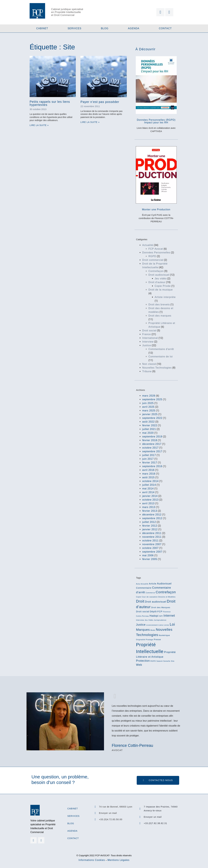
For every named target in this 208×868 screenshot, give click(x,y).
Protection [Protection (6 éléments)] (143, 661)
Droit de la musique (161, 290)
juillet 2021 (149, 429)
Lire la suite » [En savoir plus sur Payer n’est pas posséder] (90, 122)
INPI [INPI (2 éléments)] (161, 616)
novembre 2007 (152, 544)
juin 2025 (148, 403)
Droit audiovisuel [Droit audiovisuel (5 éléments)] (156, 602)
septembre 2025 (152, 399)
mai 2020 (148, 433)
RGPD (152, 256)
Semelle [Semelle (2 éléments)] (167, 661)
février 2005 (150, 559)
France (147, 334)
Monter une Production (156, 209)
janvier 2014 (150, 496)
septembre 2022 (152, 418)
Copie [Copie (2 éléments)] (139, 597)
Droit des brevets (159, 305)
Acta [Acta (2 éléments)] (138, 584)
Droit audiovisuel (159, 275)
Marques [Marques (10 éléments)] (143, 630)
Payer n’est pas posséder (100, 102)
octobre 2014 (150, 481)
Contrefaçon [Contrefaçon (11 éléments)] (166, 592)
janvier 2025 (150, 414)
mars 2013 (149, 507)
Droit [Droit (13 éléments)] (140, 601)
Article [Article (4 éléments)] (153, 584)
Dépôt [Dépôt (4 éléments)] (153, 612)
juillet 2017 (149, 455)
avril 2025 (148, 407)
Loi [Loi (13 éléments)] (172, 624)
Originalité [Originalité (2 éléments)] (141, 640)
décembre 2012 (152, 515)
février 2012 (150, 526)
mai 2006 (148, 555)
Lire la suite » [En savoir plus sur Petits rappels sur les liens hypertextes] (39, 125)
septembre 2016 (152, 466)
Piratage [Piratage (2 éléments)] (150, 640)
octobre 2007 (150, 548)
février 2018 (150, 440)
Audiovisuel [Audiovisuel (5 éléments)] (164, 584)
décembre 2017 (152, 444)
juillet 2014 (149, 485)
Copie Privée (163, 286)
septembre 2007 (152, 552)
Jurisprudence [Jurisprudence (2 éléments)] (160, 620)
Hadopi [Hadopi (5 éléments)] (154, 616)
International (150, 338)
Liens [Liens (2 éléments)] (161, 625)
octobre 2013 (150, 500)
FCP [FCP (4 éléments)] (160, 612)
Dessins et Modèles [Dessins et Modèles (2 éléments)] (167, 597)
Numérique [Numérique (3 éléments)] (164, 635)
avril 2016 (148, 470)
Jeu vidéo (161, 279)
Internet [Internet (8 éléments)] (169, 616)
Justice (147, 345)
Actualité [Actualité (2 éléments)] (144, 584)
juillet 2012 (149, 522)
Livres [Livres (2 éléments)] (166, 625)
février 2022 (150, 425)
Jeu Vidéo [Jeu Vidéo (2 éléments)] (149, 620)
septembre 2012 (152, 518)
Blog (105, 28)
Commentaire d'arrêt (161, 349)
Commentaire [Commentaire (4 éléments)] (144, 588)
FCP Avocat (156, 249)
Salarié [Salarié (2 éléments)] (159, 661)
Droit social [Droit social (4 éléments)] (143, 612)
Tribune (147, 371)
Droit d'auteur (157, 282)
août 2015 (148, 477)
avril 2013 (148, 503)
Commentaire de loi (161, 357)
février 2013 (150, 511)
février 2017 (150, 463)
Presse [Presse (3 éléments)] (157, 639)
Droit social (149, 331)
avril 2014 (148, 492)
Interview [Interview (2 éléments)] (140, 620)
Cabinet (42, 28)
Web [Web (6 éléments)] (139, 665)
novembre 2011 (152, 537)
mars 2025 (149, 411)
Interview (148, 342)
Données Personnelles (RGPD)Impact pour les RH (156, 121)
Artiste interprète (165, 297)
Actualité (148, 245)
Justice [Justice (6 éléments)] (141, 625)
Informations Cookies (92, 860)
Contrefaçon (156, 271)
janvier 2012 (150, 529)
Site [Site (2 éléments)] (173, 661)
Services (74, 28)
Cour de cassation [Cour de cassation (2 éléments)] (150, 597)
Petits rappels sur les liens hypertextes (50, 103)
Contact (165, 28)
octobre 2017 (150, 448)
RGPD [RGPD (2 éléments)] (153, 661)
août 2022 (148, 422)
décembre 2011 (152, 533)
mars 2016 (149, 474)
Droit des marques (160, 316)
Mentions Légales (118, 860)
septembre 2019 (152, 437)
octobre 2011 (150, 541)
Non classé (149, 364)
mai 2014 (148, 489)
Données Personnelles (156, 253)
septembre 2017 (152, 451)
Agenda (134, 28)
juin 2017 (148, 459)
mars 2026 (149, 396)
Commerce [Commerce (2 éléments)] (150, 593)
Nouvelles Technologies (157, 368)
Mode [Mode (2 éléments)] (153, 630)
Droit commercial (153, 260)
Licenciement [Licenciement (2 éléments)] (152, 625)
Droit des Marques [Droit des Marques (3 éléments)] (161, 607)
